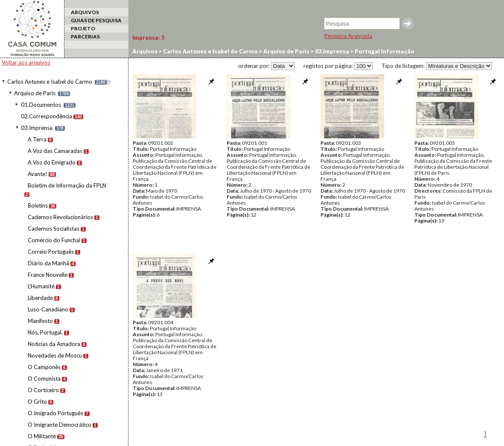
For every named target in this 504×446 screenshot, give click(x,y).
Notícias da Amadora (54, 344)
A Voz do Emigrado (52, 162)
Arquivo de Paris (35, 93)
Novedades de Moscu (55, 355)
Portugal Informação (384, 51)
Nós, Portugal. (45, 332)
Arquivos (145, 51)
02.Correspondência (47, 116)
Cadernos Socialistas (54, 229)
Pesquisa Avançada (348, 36)
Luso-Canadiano (48, 309)
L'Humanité (41, 286)
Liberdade (40, 298)
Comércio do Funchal (54, 240)
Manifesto (40, 321)
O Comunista (44, 379)
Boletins (38, 205)
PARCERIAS (85, 37)
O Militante (42, 436)
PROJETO (83, 28)
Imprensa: (149, 38)
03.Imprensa (37, 128)
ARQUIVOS (85, 12)
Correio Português (51, 252)
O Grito (37, 402)
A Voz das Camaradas (55, 151)
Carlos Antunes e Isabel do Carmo (50, 82)
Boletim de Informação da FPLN (67, 185)
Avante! (38, 174)
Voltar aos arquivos (26, 62)
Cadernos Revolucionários (60, 217)
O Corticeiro (43, 390)
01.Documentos (41, 105)
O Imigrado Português (55, 413)
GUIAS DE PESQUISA (96, 20)
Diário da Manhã (48, 263)
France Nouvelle (48, 275)
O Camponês (44, 367)
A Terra (37, 139)
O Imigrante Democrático (60, 425)
